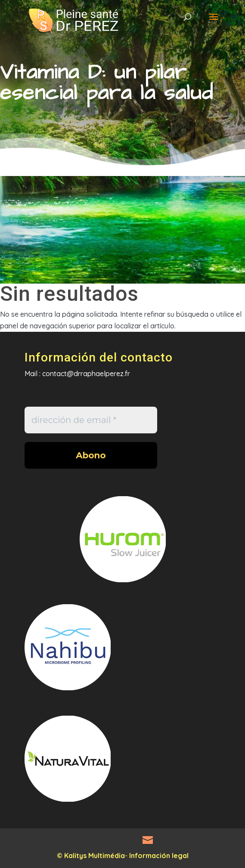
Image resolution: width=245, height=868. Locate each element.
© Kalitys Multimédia (91, 856)
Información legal (159, 856)
